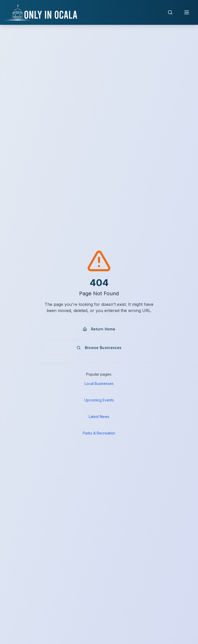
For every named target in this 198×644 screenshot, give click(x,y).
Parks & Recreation (99, 433)
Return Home (99, 329)
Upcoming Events (99, 400)
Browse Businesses (99, 348)
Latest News (99, 417)
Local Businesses (99, 383)
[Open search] (170, 12)
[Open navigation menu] (187, 12)
